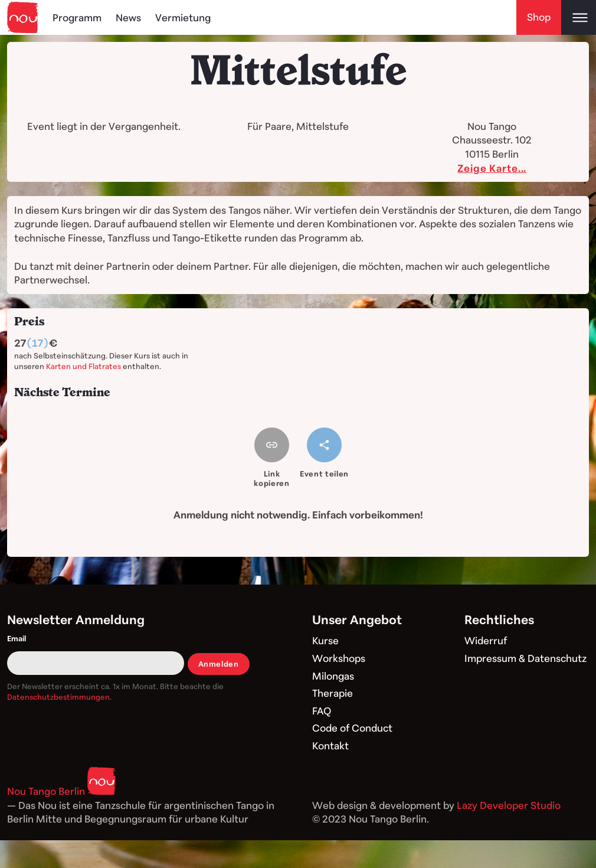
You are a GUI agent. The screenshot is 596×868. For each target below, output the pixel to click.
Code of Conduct (352, 728)
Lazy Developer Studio (509, 805)
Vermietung (183, 17)
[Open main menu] (579, 17)
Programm (77, 17)
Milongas (333, 676)
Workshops (339, 658)
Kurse (325, 640)
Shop (539, 17)
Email (17, 638)
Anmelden (219, 664)
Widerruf (486, 640)
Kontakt (330, 745)
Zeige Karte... (492, 168)
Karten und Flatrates (83, 366)
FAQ (322, 711)
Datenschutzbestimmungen (58, 697)
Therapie (333, 693)
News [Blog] (128, 17)
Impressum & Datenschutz (525, 658)
